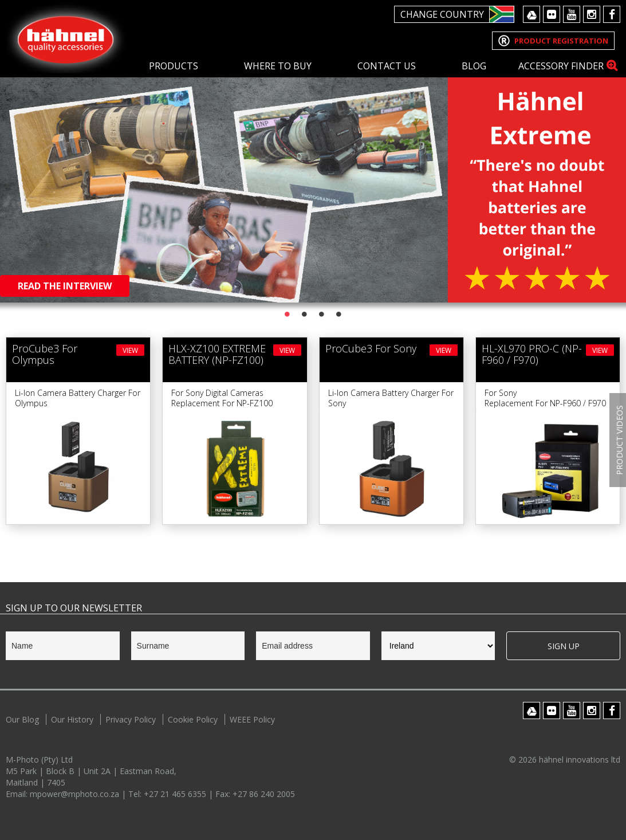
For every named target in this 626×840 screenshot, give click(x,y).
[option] (313, 151)
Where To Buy (278, 66)
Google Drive (531, 14)
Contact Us (387, 66)
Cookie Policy (193, 719)
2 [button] (305, 314)
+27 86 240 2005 (264, 794)
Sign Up (564, 646)
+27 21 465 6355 (176, 794)
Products (174, 66)
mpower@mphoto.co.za (76, 794)
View (130, 350)
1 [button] (288, 314)
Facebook (612, 14)
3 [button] (322, 314)
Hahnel (66, 38)
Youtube (572, 14)
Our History (72, 719)
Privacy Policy (131, 719)
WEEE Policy (252, 719)
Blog (474, 66)
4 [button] (339, 314)
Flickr (552, 14)
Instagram (592, 14)
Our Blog (22, 719)
